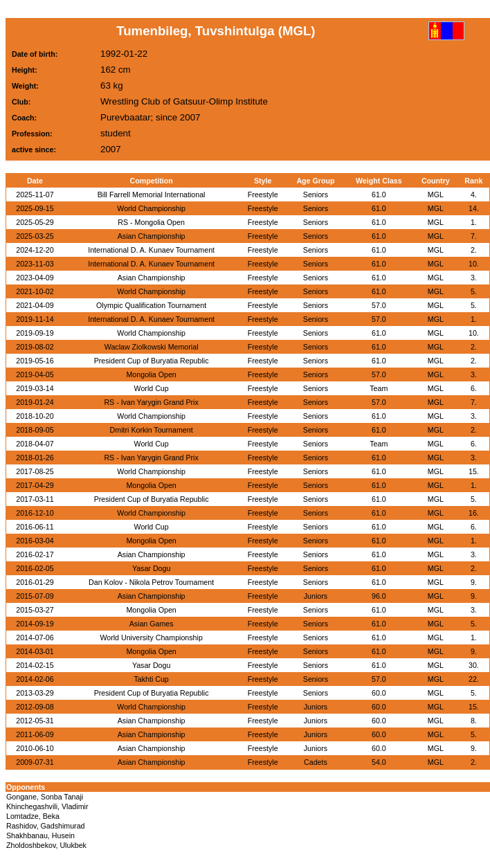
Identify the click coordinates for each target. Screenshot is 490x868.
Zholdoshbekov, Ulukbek (46, 845)
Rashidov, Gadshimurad (46, 826)
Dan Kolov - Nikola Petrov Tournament (151, 582)
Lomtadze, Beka (33, 816)
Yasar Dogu (151, 568)
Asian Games (152, 624)
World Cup (152, 388)
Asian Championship (152, 236)
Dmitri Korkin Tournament (152, 430)
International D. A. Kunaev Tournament (151, 250)
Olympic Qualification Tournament (151, 305)
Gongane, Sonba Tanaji (45, 797)
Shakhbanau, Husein (40, 835)
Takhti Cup (151, 679)
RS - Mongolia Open (151, 222)
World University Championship (151, 638)
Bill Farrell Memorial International (152, 195)
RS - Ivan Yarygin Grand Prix (151, 402)
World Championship (151, 208)
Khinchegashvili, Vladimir (47, 806)
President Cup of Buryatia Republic (152, 361)
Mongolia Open (151, 374)
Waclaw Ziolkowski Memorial (152, 347)
